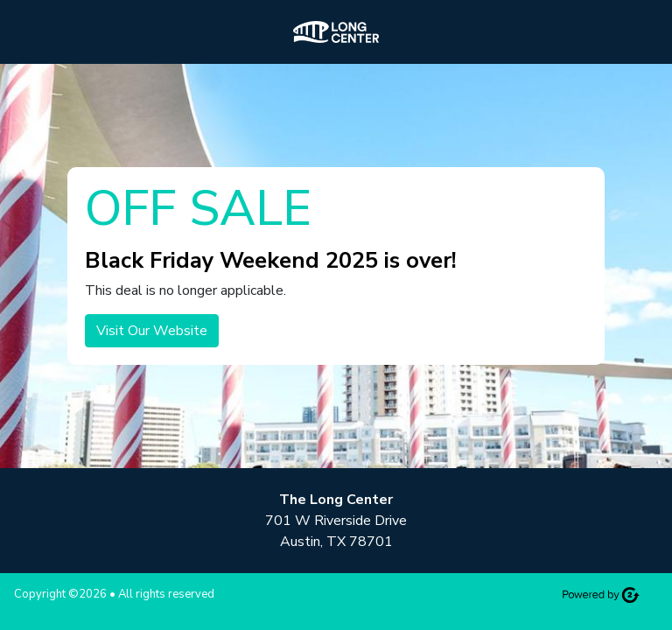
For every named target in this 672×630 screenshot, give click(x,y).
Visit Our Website (152, 331)
